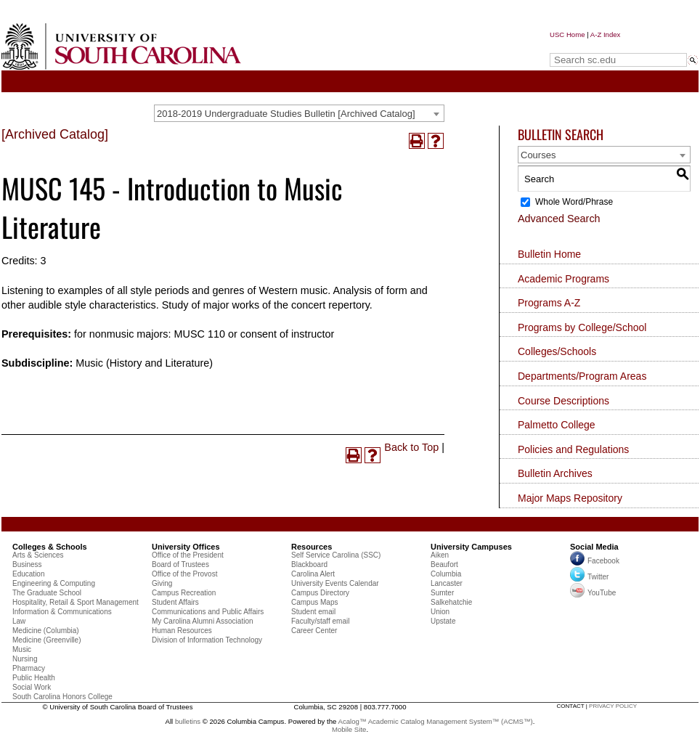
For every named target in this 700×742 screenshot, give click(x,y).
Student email (313, 612)
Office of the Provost (184, 574)
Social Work (32, 687)
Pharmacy (29, 668)
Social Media (594, 547)
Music (22, 649)
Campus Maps (314, 602)
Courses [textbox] (538, 155)
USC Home (567, 34)
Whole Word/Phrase (574, 202)
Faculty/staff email (320, 621)
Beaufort (444, 564)
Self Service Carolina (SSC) (336, 555)
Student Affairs (175, 602)
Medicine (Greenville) (46, 640)
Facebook (603, 561)
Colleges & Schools (50, 547)
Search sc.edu (587, 46)
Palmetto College (557, 425)
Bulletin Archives (555, 473)
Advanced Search (559, 219)
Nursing (25, 659)
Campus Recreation (184, 593)
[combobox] (299, 113)
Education (28, 574)
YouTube (593, 593)
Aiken (440, 555)
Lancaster (447, 583)
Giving (162, 583)
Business (27, 564)
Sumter (442, 593)
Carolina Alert (313, 574)
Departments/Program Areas (582, 376)
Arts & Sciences (38, 555)
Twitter (589, 577)
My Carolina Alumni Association (203, 621)
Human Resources (182, 631)
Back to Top (411, 447)
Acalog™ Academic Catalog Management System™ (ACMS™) (436, 721)
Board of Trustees (180, 564)
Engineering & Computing (54, 583)
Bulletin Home (549, 254)
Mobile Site (349, 729)
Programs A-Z (549, 303)
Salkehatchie (451, 602)
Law (19, 621)
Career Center (314, 631)
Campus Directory (320, 593)
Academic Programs (563, 279)
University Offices (186, 547)
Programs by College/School (582, 327)
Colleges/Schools (557, 351)
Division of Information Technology (207, 640)
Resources (312, 547)
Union (440, 612)
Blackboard (309, 564)
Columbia (446, 574)
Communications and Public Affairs (208, 612)
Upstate (443, 621)
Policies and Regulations (573, 449)
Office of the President (188, 555)
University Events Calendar (335, 583)
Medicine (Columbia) (46, 631)
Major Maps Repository (570, 498)
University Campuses (471, 547)
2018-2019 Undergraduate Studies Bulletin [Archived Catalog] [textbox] (286, 114)
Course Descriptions (563, 401)
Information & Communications (62, 612)
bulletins (188, 721)
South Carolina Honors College (62, 697)
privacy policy (613, 706)
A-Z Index (606, 34)
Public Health (34, 678)
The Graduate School (47, 593)
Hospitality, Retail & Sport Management (76, 602)
